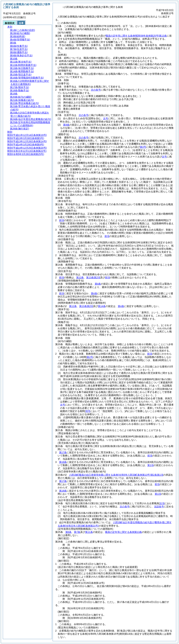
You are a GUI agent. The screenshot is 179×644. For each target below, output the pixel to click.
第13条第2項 (93, 277)
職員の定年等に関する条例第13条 (136, 36)
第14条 (102, 306)
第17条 (63, 452)
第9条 (66, 125)
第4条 (98, 284)
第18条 (63, 462)
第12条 (80, 277)
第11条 (89, 532)
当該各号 (159, 506)
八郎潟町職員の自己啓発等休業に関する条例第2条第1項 (116, 475)
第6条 (69, 532)
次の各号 (96, 90)
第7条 (77, 532)
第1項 (151, 465)
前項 (62, 220)
